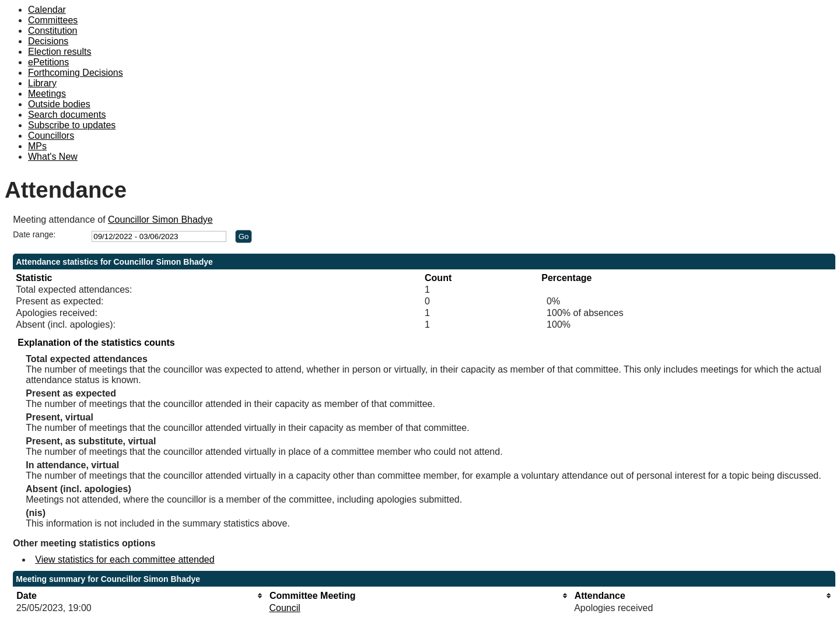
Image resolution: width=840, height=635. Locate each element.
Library (42, 83)
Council (284, 608)
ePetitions (48, 62)
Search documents (67, 115)
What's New (53, 157)
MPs (37, 146)
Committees (53, 20)
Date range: (34, 234)
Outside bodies (59, 104)
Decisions (48, 41)
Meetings (47, 94)
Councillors (51, 136)
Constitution (53, 31)
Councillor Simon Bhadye (160, 220)
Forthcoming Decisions (76, 73)
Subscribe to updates (72, 125)
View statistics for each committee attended (125, 559)
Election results (60, 52)
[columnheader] (140, 596)
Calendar (47, 10)
